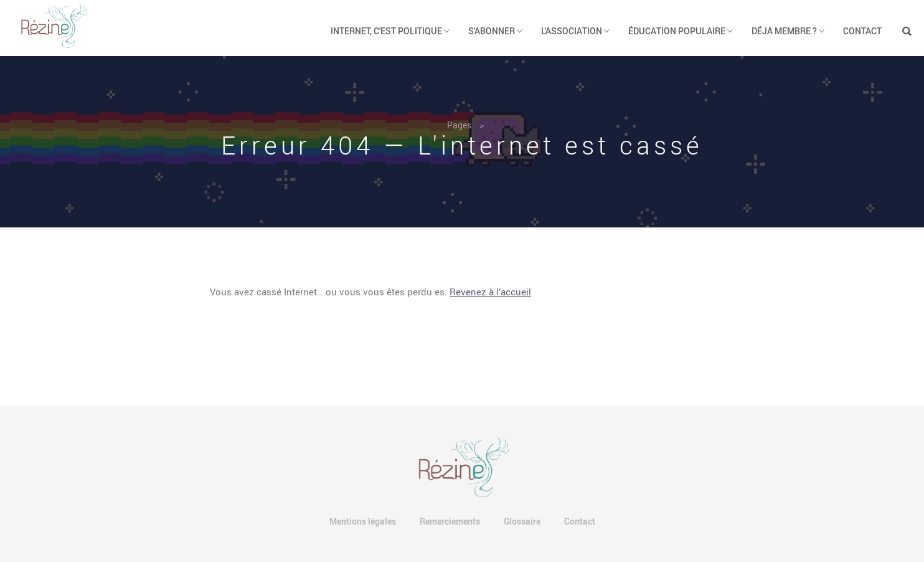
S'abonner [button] (495, 31)
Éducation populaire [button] (681, 31)
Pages (459, 125)
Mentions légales (363, 521)
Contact (862, 31)
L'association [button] (575, 31)
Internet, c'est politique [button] (390, 31)
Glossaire (522, 521)
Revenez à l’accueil (490, 292)
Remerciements (450, 521)
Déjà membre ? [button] (788, 31)
